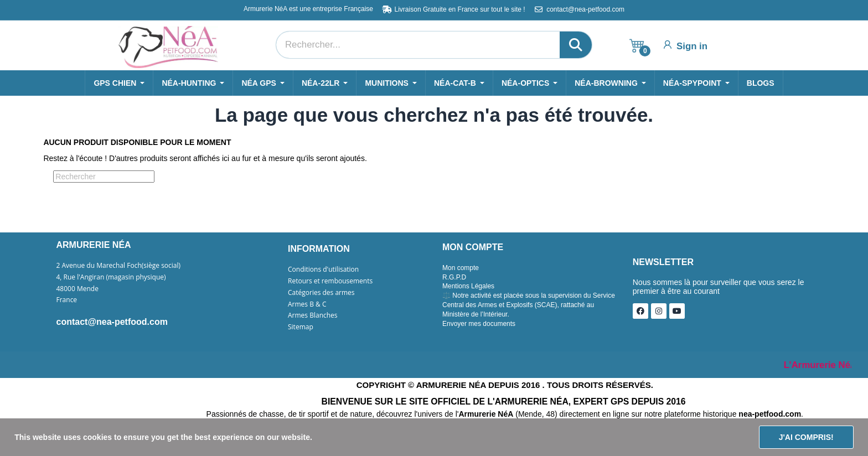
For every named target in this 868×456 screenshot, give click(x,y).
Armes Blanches (313, 315)
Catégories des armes (321, 293)
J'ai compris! (806, 437)
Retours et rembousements (330, 281)
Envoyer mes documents (479, 324)
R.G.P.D (454, 277)
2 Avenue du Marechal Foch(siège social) (119, 266)
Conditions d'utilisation (323, 270)
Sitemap (301, 327)
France (67, 300)
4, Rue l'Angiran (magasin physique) (111, 277)
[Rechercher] (104, 177)
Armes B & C (307, 304)
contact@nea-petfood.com (112, 322)
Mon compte (461, 268)
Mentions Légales (468, 286)
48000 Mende (77, 289)
